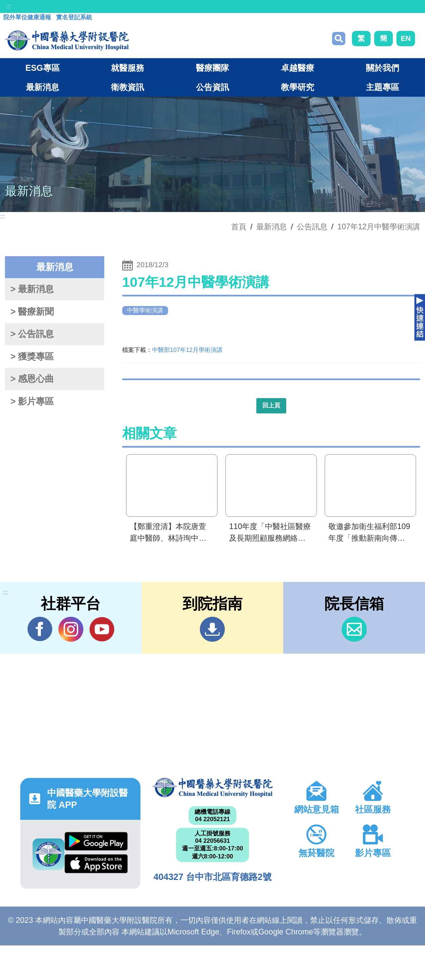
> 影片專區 (32, 401)
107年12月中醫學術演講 (379, 227)
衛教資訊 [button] (127, 87)
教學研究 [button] (297, 87)
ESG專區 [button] (42, 68)
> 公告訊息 (32, 334)
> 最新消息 (32, 289)
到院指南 (212, 629)
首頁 (239, 227)
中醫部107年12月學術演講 (187, 350)
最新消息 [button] (42, 87)
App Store (96, 864)
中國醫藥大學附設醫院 (212, 788)
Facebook (40, 629)
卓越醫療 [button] (297, 68)
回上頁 (271, 405)
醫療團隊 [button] (212, 68)
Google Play (96, 841)
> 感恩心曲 (32, 379)
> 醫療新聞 (32, 312)
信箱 (354, 629)
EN (406, 38)
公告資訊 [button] (212, 87)
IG (71, 629)
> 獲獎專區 (32, 357)
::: (8, 6)
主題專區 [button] (382, 87)
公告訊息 (312, 227)
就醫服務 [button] (127, 68)
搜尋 (339, 39)
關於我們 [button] (382, 68)
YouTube (102, 629)
